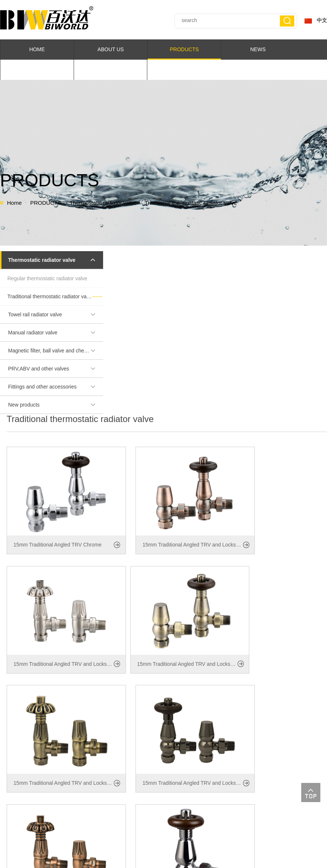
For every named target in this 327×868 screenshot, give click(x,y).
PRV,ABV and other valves (55, 369)
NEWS (258, 49)
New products (55, 405)
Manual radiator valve (55, 333)
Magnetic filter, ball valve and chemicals (55, 351)
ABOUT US (111, 49)
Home (14, 203)
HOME (37, 49)
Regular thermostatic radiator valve (47, 278)
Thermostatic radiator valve (103, 203)
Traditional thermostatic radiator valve (191, 203)
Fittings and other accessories (55, 387)
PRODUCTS (184, 49)
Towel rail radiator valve (55, 314)
